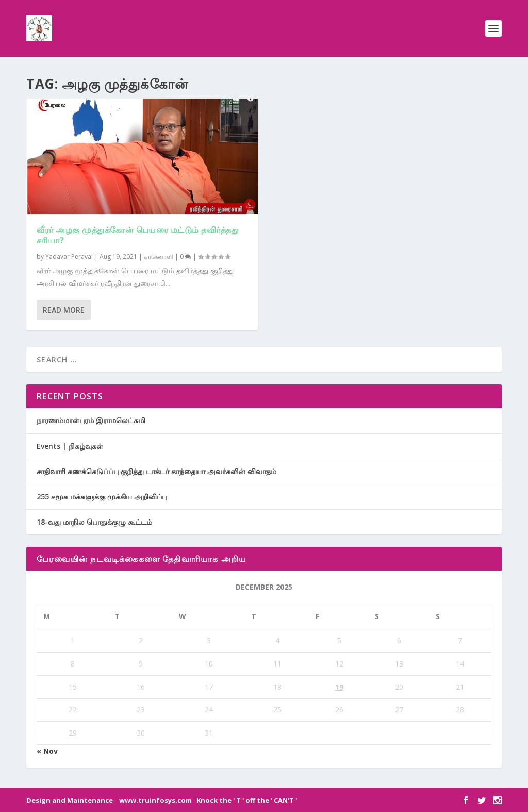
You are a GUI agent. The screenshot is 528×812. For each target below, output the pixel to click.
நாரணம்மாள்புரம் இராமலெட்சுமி (91, 420)
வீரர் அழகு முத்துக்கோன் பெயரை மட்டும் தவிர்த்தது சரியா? (138, 235)
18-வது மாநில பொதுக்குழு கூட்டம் (94, 522)
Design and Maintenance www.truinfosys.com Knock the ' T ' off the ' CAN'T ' (162, 800)
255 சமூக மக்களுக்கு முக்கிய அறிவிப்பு (102, 497)
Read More (64, 310)
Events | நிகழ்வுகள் (70, 446)
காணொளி (159, 257)
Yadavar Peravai (69, 257)
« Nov (47, 751)
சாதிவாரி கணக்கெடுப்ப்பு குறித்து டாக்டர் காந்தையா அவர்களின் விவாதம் (156, 471)
